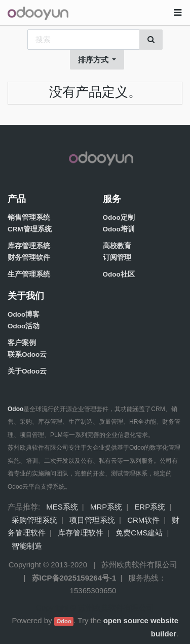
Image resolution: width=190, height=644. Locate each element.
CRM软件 (143, 520)
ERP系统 (150, 507)
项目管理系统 (92, 520)
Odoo (64, 621)
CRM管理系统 (30, 229)
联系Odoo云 (27, 354)
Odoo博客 (24, 314)
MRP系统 (106, 507)
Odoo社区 (119, 274)
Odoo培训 (119, 229)
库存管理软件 (81, 533)
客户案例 (22, 343)
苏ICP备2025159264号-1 (74, 578)
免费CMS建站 (139, 533)
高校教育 (117, 246)
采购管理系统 (34, 520)
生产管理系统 (29, 274)
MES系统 (62, 507)
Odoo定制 (119, 217)
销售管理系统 (29, 217)
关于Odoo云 (27, 371)
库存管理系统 (29, 246)
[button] (97, 60)
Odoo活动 (24, 326)
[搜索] (151, 40)
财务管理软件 (29, 258)
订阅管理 (117, 258)
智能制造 (27, 546)
